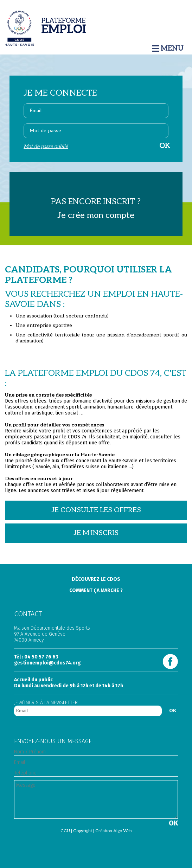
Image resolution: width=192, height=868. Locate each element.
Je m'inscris (96, 533)
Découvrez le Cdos (96, 579)
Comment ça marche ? (96, 590)
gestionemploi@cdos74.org (47, 663)
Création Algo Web (113, 831)
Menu (168, 49)
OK (173, 711)
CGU (65, 831)
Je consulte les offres (96, 510)
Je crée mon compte (96, 215)
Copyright (83, 831)
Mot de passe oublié (46, 146)
